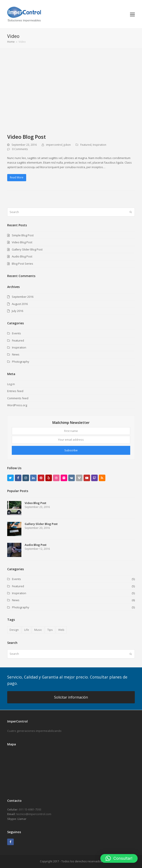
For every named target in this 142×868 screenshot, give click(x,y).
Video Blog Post (27, 137)
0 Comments (20, 149)
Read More (17, 177)
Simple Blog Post (23, 235)
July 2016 (17, 311)
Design (14, 630)
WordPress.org (17, 405)
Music (38, 630)
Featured (86, 145)
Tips (50, 630)
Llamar (22, 819)
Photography (21, 362)
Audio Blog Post (22, 256)
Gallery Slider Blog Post (27, 249)
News (16, 354)
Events (16, 333)
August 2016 (20, 304)
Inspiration (99, 145)
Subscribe (71, 450)
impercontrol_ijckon (58, 145)
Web (61, 630)
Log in (11, 384)
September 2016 (23, 297)
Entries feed (15, 391)
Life (27, 630)
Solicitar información (71, 697)
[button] (132, 14)
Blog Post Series (22, 264)
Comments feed (18, 398)
